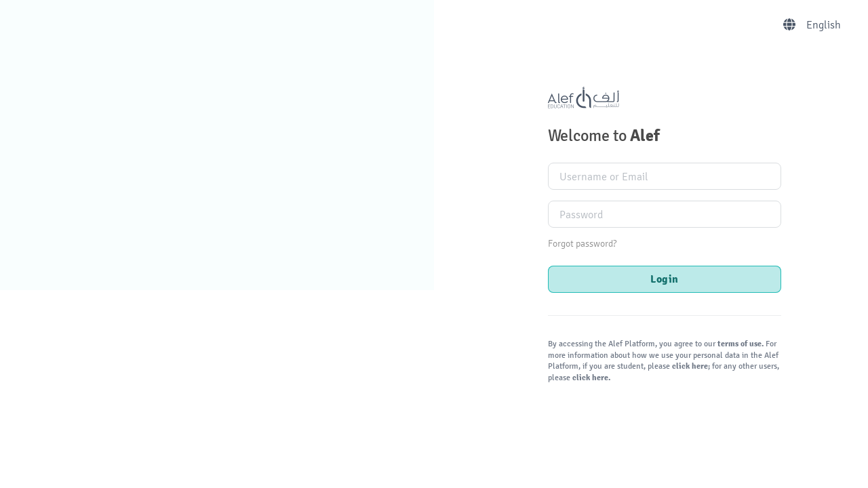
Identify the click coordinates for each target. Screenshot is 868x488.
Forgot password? (582, 244)
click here (689, 366)
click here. (590, 378)
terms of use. (741, 344)
